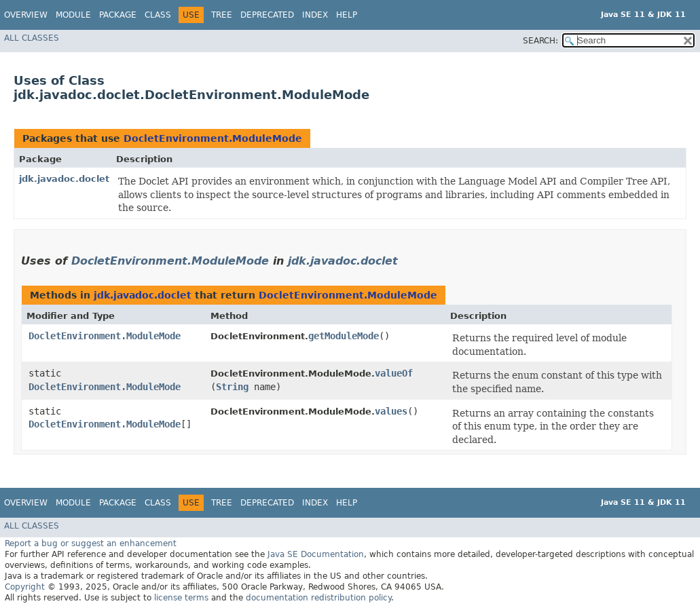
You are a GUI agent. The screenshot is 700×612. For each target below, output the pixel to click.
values (391, 411)
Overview (26, 15)
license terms (181, 598)
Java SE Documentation (316, 554)
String (232, 387)
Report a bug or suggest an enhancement (91, 543)
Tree (222, 15)
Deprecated (267, 15)
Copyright (25, 587)
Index (315, 15)
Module (73, 15)
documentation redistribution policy (318, 598)
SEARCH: (540, 41)
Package (118, 15)
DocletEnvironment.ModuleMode (213, 138)
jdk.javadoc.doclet (64, 179)
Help (347, 15)
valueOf (394, 373)
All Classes (32, 38)
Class (158, 15)
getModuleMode (344, 336)
